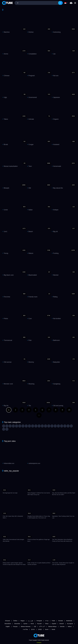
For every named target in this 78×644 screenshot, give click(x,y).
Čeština (15, 621)
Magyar (23, 621)
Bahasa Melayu (53, 627)
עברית (47, 621)
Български (70, 624)
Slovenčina (17, 624)
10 (69, 410)
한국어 (33, 629)
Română (61, 621)
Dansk (53, 629)
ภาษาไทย (25, 629)
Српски (25, 624)
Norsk (32, 624)
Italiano (70, 627)
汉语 (35, 627)
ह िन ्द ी (42, 627)
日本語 (40, 629)
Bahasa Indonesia (26, 627)
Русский (39, 624)
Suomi (47, 629)
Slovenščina (8, 624)
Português (39, 621)
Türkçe (47, 624)
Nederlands (69, 621)
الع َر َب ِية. (31, 621)
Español (54, 624)
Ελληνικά (8, 621)
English (8, 627)
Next (39, 415)
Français (15, 627)
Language (65, 3)
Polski (53, 621)
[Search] (60, 3)
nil (71, 3)
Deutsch (62, 624)
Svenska (62, 627)
